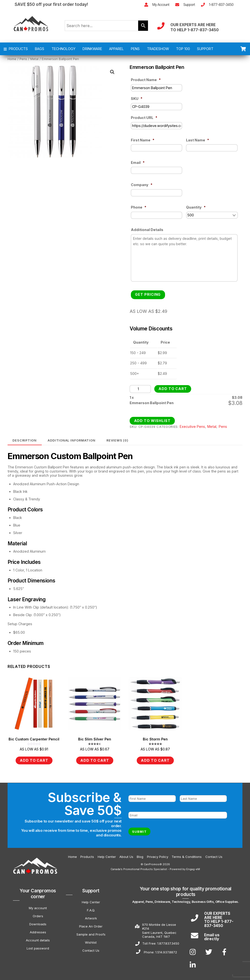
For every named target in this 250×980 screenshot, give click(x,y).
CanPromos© (153, 863)
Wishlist (91, 941)
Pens (23, 62)
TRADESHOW (158, 52)
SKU (137, 102)
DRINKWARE (92, 52)
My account (38, 906)
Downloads (38, 923)
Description (25, 441)
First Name (143, 143)
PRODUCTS (16, 52)
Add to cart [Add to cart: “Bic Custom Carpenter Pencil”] (34, 761)
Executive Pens (192, 427)
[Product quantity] (140, 390)
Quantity (196, 210)
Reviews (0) (117, 441)
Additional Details (147, 233)
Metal (34, 62)
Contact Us (214, 855)
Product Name (146, 83)
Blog (140, 855)
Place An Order (91, 925)
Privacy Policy (158, 855)
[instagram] (194, 950)
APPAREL (116, 52)
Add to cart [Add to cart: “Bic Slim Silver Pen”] (95, 761)
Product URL (144, 121)
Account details (38, 939)
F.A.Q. (91, 909)
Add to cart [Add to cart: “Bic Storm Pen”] (155, 761)
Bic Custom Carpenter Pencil (34, 740)
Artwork (91, 917)
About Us (126, 855)
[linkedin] (194, 963)
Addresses (38, 931)
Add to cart (173, 389)
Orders (38, 915)
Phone (139, 210)
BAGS (40, 52)
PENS (135, 52)
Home (12, 62)
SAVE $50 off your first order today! (51, 4)
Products (87, 855)
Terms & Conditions (187, 855)
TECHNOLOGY (63, 52)
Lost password (38, 947)
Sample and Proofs (91, 933)
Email (138, 165)
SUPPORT (205, 52)
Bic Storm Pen (155, 740)
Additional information (71, 441)
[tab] (25, 441)
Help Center (107, 855)
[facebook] (225, 950)
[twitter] (210, 950)
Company (142, 188)
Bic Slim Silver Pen (95, 740)
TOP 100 (183, 52)
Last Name (198, 143)
